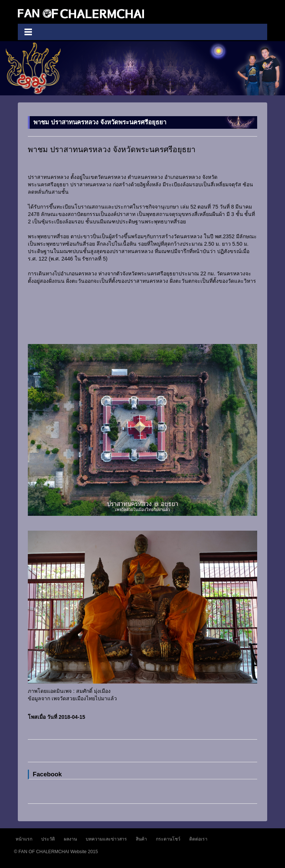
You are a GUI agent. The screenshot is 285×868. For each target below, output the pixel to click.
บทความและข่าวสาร (106, 839)
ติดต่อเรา (198, 839)
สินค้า (141, 839)
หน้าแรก (24, 839)
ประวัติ (48, 839)
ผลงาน (70, 839)
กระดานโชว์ (168, 839)
